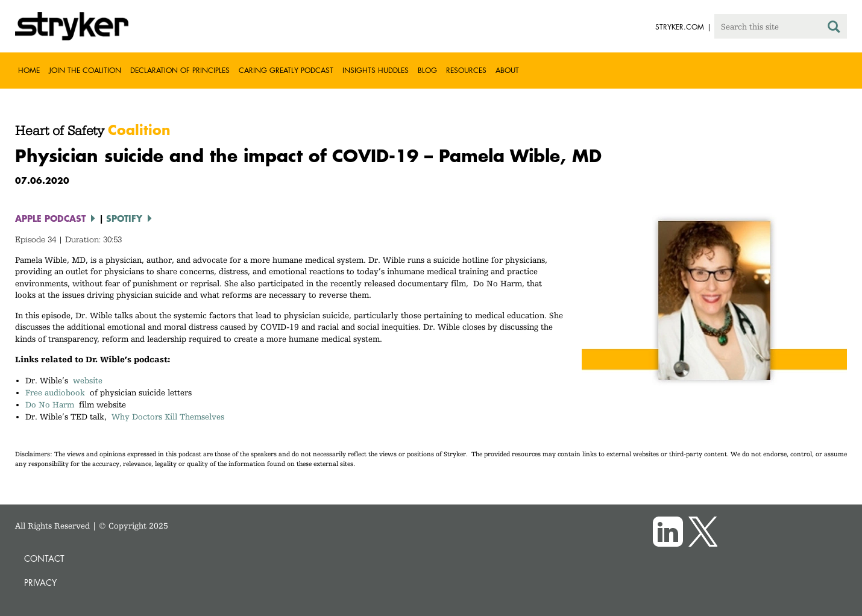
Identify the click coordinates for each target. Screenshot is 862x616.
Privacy (40, 583)
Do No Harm (50, 404)
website (88, 380)
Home (29, 70)
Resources (466, 70)
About (507, 70)
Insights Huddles (376, 70)
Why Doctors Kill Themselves (168, 416)
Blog (427, 70)
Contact (44, 558)
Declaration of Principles (180, 70)
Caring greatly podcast (286, 70)
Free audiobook (55, 392)
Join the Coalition (85, 70)
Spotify (124, 218)
